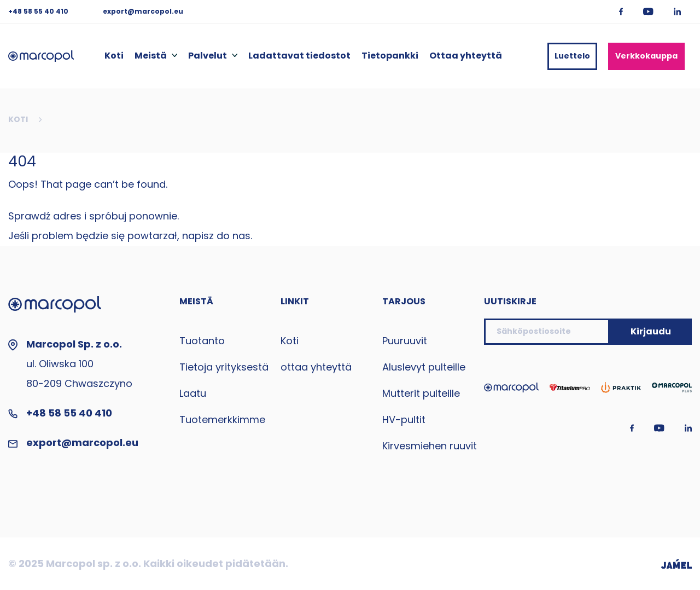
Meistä (151, 56)
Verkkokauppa (646, 56)
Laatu (193, 393)
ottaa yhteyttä (316, 367)
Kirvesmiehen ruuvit (430, 446)
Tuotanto (202, 341)
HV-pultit (404, 420)
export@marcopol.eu (143, 11)
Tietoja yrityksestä (224, 367)
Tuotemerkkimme (222, 420)
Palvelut (208, 56)
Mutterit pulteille (421, 393)
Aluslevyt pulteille (424, 367)
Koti (114, 56)
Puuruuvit (405, 341)
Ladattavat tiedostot (299, 56)
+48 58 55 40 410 (39, 11)
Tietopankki (390, 56)
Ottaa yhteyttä (466, 56)
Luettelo (572, 56)
